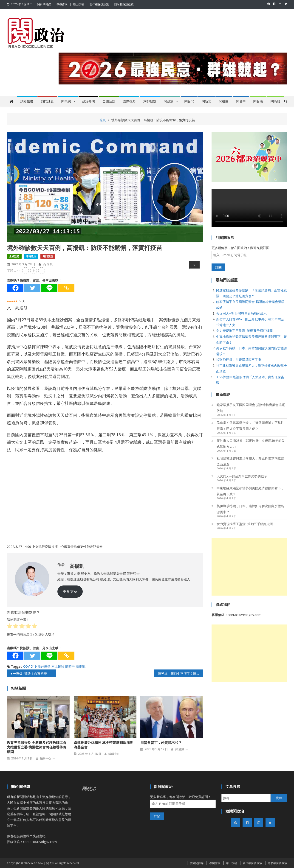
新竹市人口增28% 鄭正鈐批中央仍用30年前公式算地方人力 (251, 444)
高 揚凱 (48, 264)
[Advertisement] (249, 567)
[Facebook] (15, 288)
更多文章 (70, 591)
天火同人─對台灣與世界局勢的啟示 (241, 313)
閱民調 (66, 101)
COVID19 (30, 666)
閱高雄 (275, 101)
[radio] (10, 627)
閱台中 (241, 101)
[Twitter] (32, 288)
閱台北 (189, 101)
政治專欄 (88, 101)
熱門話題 (47, 101)
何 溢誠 (180, 749)
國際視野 (129, 101)
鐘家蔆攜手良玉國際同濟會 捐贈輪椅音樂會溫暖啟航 (251, 408)
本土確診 (58, 666)
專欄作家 (62, 4)
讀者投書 (27, 101)
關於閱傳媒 (44, 4)
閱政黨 (169, 101)
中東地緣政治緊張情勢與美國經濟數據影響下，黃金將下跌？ (250, 491)
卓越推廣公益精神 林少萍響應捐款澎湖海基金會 (103, 745)
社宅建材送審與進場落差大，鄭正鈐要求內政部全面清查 (250, 461)
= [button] (42, 270)
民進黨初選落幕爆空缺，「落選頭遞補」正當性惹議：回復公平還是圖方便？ (250, 426)
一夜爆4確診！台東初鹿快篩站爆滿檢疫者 (34, 673)
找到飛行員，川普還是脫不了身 (239, 360)
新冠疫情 (44, 666)
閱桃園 (224, 101)
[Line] (49, 288)
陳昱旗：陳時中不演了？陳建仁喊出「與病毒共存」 (181, 673)
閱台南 (258, 101)
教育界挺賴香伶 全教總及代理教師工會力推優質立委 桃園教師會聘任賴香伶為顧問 (37, 747)
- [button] (26, 270)
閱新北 (206, 101)
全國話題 (109, 101)
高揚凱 (81, 666)
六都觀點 (150, 101)
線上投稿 (79, 4)
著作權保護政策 (99, 4)
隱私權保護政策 (124, 4)
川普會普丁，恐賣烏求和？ (161, 743)
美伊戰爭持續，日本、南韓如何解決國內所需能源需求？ (250, 509)
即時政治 (31, 256)
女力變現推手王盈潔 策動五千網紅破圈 (244, 331)
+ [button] (34, 270)
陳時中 (70, 666)
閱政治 (89, 788)
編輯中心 (45, 758)
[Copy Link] (66, 288)
